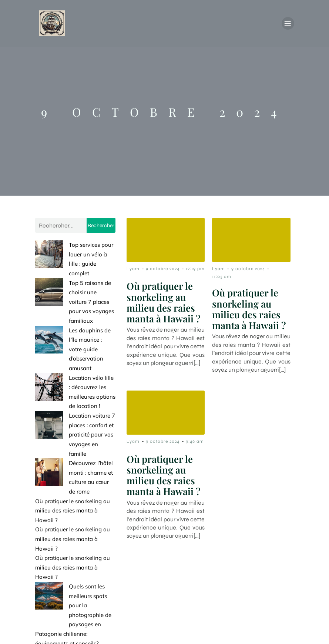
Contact (216, 597)
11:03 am (222, 278)
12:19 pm (195, 270)
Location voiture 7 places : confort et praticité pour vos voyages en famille (73, 360)
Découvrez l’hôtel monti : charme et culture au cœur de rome (75, 388)
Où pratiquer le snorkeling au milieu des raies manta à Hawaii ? (73, 417)
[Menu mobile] (288, 24)
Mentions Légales (266, 597)
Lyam (133, 270)
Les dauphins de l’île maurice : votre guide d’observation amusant (75, 303)
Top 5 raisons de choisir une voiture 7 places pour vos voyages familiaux (74, 275)
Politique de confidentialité (254, 628)
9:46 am (195, 443)
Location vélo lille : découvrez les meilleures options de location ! (69, 332)
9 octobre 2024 (163, 270)
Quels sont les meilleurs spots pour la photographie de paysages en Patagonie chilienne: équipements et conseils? (73, 512)
